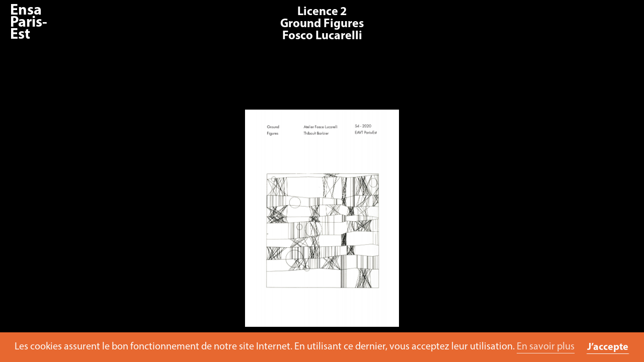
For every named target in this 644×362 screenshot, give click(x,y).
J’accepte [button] (608, 347)
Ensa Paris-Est (29, 23)
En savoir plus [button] (546, 347)
